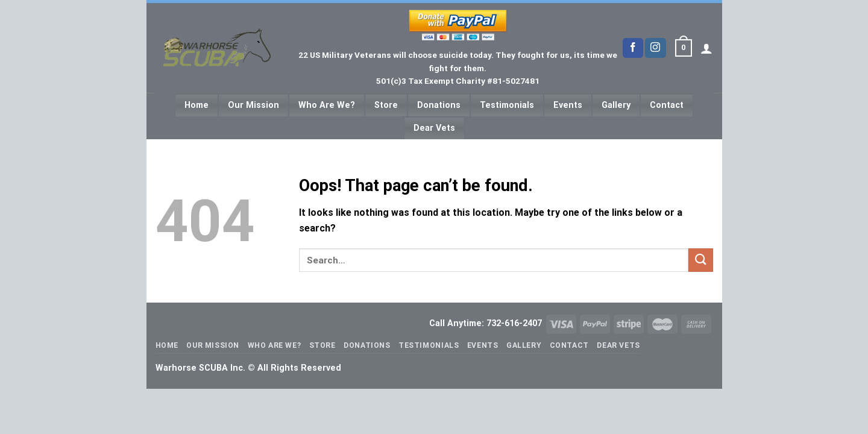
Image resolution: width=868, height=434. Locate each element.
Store (386, 105)
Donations (439, 105)
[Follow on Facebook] (633, 48)
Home (197, 105)
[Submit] (700, 260)
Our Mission (253, 105)
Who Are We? (327, 105)
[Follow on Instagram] (655, 48)
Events (568, 105)
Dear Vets (434, 128)
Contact (667, 105)
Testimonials (507, 105)
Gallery (616, 105)
